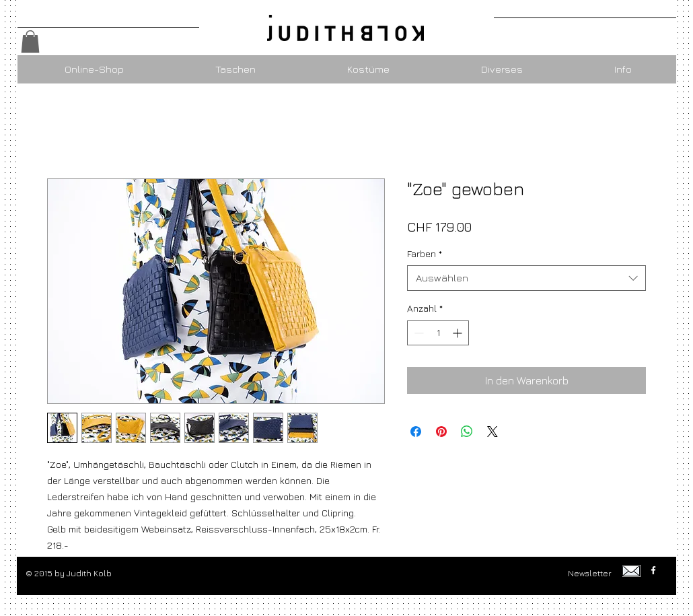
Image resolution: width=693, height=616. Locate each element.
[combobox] (526, 278)
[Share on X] (493, 432)
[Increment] (459, 333)
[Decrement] (417, 333)
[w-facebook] (653, 570)
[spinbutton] (438, 333)
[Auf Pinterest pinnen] (441, 432)
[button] (30, 41)
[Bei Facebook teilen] (416, 432)
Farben (425, 253)
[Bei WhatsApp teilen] (467, 432)
